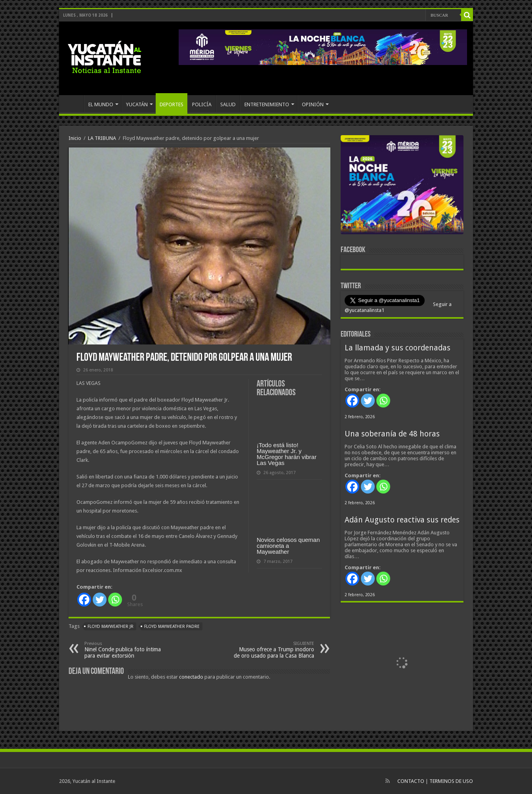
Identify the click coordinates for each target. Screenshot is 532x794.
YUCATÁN (137, 104)
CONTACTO (411, 781)
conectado (191, 677)
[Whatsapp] (115, 600)
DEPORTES (172, 104)
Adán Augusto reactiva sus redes (402, 520)
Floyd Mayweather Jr (111, 627)
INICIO (73, 103)
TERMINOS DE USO (451, 781)
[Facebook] (84, 600)
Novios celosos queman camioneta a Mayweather (288, 546)
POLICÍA (202, 104)
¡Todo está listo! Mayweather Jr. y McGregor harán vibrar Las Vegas (287, 454)
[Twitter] (100, 600)
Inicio (75, 138)
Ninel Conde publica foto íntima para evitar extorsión (125, 650)
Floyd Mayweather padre (172, 627)
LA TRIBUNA (102, 138)
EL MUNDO (101, 104)
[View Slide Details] (402, 186)
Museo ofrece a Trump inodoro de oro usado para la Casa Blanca (274, 650)
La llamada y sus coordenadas (398, 348)
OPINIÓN (313, 104)
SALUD (228, 104)
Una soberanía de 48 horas (392, 434)
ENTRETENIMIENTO (267, 104)
